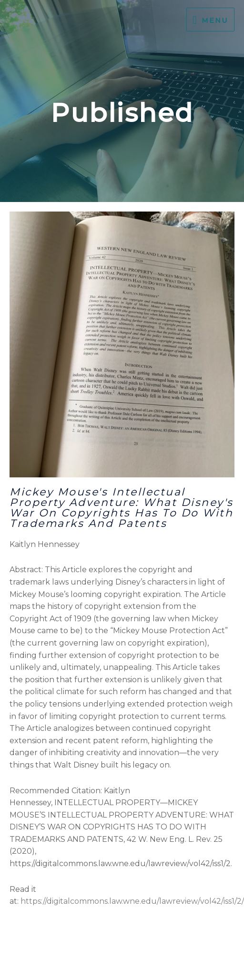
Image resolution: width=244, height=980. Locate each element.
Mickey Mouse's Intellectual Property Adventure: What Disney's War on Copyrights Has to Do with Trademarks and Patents (122, 508)
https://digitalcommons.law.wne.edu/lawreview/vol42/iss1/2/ (132, 901)
